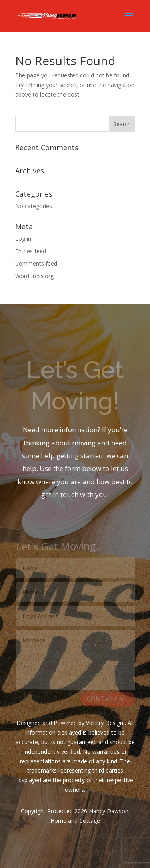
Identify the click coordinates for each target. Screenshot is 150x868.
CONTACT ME (107, 699)
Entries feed (31, 251)
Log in (23, 239)
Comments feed (36, 263)
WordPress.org (34, 276)
